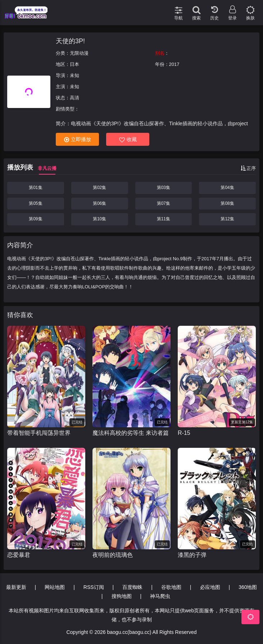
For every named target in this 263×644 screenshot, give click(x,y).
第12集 (227, 219)
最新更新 (16, 587)
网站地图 (55, 587)
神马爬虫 (160, 596)
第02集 (99, 188)
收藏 (128, 139)
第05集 (35, 203)
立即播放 (78, 139)
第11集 (164, 219)
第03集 (164, 188)
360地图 (248, 587)
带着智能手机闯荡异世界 (39, 433)
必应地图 (210, 587)
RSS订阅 (94, 587)
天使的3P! (70, 41)
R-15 (184, 433)
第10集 (99, 219)
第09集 (35, 219)
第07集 (164, 203)
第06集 (99, 203)
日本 (74, 64)
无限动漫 (79, 53)
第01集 (35, 188)
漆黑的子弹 (192, 555)
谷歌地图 (171, 587)
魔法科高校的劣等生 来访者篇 (131, 433)
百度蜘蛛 (132, 587)
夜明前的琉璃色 (113, 555)
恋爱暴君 (19, 555)
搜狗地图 (122, 596)
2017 (174, 64)
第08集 (227, 203)
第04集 (227, 188)
